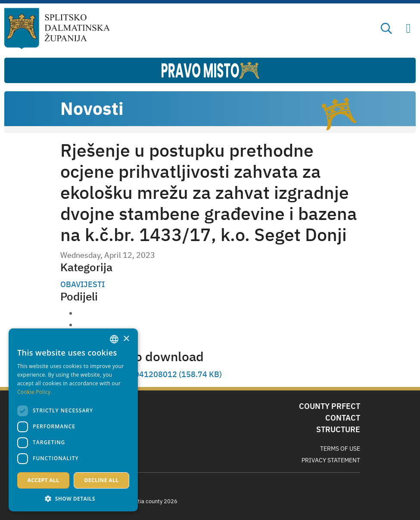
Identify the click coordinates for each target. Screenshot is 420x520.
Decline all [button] (102, 480)
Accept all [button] (44, 480)
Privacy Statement (331, 460)
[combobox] (114, 339)
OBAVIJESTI (82, 284)
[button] (73, 498)
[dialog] (73, 420)
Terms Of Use (340, 449)
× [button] (126, 339)
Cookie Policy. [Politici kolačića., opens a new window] (35, 392)
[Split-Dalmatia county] (57, 29)
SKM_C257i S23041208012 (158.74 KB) (150, 374)
